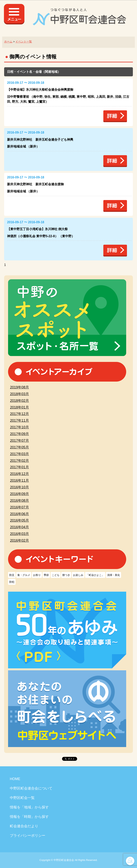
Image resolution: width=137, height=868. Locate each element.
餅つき (66, 575)
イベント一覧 (24, 42)
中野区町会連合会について (31, 788)
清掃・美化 (113, 575)
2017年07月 (19, 441)
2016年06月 (19, 514)
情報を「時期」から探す (29, 817)
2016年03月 (19, 534)
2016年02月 (19, 541)
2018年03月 (19, 394)
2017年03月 (19, 454)
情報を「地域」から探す (29, 807)
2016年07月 (19, 507)
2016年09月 (19, 494)
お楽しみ (78, 575)
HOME (15, 779)
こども (56, 575)
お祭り (37, 575)
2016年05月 (19, 520)
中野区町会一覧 (22, 798)
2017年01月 (19, 467)
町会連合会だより (24, 826)
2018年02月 (19, 401)
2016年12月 (19, 474)
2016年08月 (19, 501)
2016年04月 (19, 527)
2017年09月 (19, 434)
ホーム (8, 42)
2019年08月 (19, 387)
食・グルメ (24, 575)
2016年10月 (19, 487)
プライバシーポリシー (28, 836)
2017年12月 (19, 414)
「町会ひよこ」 (95, 575)
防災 (12, 575)
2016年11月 (19, 481)
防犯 (12, 582)
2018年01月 (19, 407)
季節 (46, 575)
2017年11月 (19, 421)
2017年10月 (19, 427)
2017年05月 (19, 447)
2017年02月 (19, 461)
